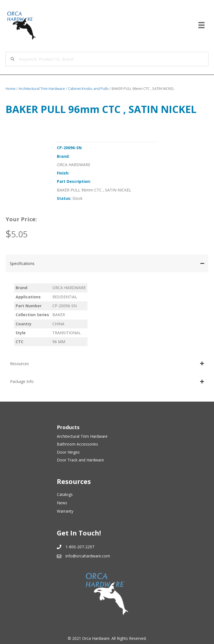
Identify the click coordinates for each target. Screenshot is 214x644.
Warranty (65, 511)
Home (11, 89)
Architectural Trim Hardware (42, 89)
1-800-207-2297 (80, 547)
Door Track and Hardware (80, 460)
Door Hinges (68, 452)
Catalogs (65, 494)
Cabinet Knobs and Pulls (88, 89)
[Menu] (201, 25)
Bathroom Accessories (77, 444)
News (62, 503)
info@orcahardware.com (88, 556)
